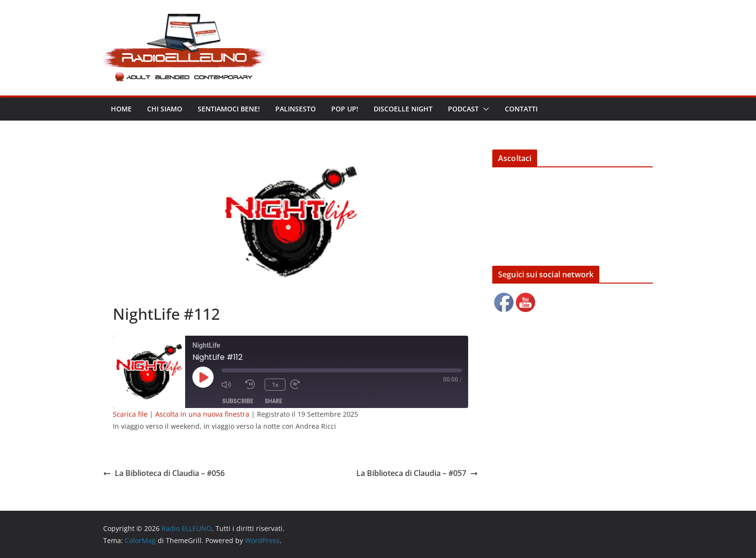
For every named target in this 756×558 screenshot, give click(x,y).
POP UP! (345, 109)
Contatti (521, 109)
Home (121, 109)
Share (273, 401)
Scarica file (130, 414)
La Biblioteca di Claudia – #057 (417, 473)
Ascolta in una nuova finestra (202, 414)
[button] (484, 109)
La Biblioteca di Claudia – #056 (164, 473)
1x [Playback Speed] (275, 385)
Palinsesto (296, 109)
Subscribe (238, 401)
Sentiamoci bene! (229, 109)
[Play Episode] (203, 377)
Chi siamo (165, 109)
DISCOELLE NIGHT (403, 109)
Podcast (463, 109)
